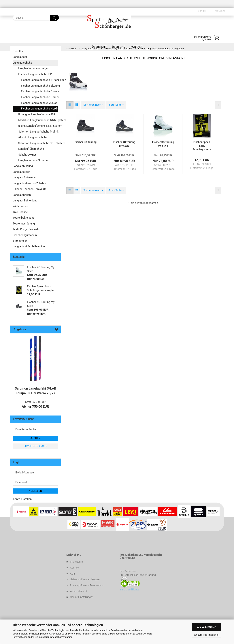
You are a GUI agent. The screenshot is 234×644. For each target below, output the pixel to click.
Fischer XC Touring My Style (124, 144)
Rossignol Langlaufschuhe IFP (37, 114)
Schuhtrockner (27, 155)
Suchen (35, 438)
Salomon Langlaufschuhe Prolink (38, 132)
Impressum (76, 562)
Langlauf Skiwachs (24, 177)
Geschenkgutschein (25, 235)
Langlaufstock (21, 172)
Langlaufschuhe (22, 63)
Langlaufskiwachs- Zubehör (30, 183)
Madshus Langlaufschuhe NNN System (38, 120)
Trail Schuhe (20, 212)
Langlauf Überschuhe (31, 149)
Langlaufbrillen (22, 195)
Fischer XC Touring (86, 142)
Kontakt (75, 568)
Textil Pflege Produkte (26, 229)
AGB (73, 574)
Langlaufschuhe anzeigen (34, 68)
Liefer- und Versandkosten (85, 579)
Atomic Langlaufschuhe (33, 137)
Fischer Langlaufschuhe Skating (40, 86)
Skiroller (18, 51)
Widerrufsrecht (79, 591)
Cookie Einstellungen (82, 597)
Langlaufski (20, 57)
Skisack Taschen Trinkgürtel (30, 189)
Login (202, 11)
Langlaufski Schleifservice (29, 246)
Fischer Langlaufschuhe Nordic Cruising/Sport (40, 109)
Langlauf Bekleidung (25, 201)
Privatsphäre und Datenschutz (87, 585)
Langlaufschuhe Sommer (33, 160)
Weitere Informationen (207, 635)
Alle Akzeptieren (207, 627)
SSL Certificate (129, 589)
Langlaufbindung (23, 166)
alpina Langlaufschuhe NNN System (38, 126)
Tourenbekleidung (24, 218)
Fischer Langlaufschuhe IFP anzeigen (40, 80)
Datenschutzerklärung (61, 637)
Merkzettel (219, 11)
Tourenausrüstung (24, 224)
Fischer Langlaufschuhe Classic (40, 91)
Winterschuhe (21, 206)
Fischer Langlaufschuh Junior (39, 103)
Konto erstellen (22, 499)
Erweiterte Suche (35, 446)
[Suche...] (54, 18)
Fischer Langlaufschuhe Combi (40, 97)
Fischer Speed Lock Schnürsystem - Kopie (202, 146)
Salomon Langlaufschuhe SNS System (38, 143)
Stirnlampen (20, 241)
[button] (70, 105)
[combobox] (93, 105)
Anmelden (35, 491)
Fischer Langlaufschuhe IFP (35, 74)
